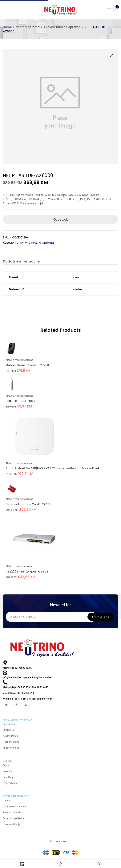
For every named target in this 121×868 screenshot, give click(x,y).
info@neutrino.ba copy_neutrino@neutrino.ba (27, 677)
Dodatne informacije (21, 261)
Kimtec (78, 289)
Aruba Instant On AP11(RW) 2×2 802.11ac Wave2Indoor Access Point (52, 468)
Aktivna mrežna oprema (62, 27)
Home (7, 27)
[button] (115, 9)
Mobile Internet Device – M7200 (27, 365)
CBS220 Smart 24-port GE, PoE (27, 572)
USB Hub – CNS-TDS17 (20, 401)
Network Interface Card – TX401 (28, 504)
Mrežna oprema (28, 27)
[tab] (21, 262)
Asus (76, 277)
